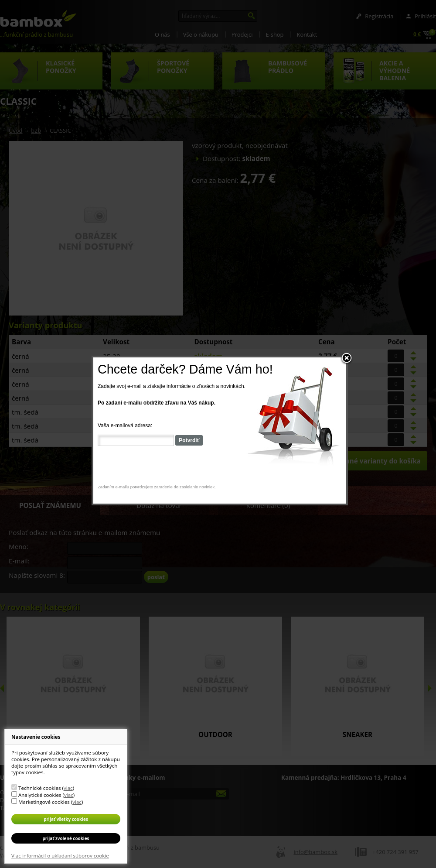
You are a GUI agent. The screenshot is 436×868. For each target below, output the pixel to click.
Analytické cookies (40, 795)
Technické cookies (39, 788)
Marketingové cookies (44, 802)
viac (68, 788)
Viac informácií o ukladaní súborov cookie (60, 856)
